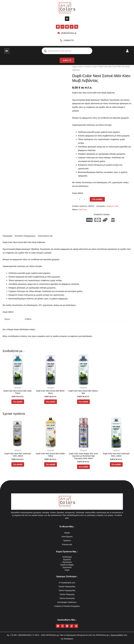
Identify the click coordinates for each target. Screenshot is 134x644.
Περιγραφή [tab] (8, 236)
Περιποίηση (67, 562)
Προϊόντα (89, 67)
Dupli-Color (83, 210)
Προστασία (67, 567)
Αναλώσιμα (67, 557)
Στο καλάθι (98, 200)
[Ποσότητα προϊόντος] (80, 200)
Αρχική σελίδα (78, 67)
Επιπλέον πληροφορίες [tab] (26, 236)
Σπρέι (96, 67)
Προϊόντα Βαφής (67, 565)
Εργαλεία (67, 559)
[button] (67, 19)
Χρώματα (110, 207)
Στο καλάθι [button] (18, 403)
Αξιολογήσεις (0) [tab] (48, 236)
